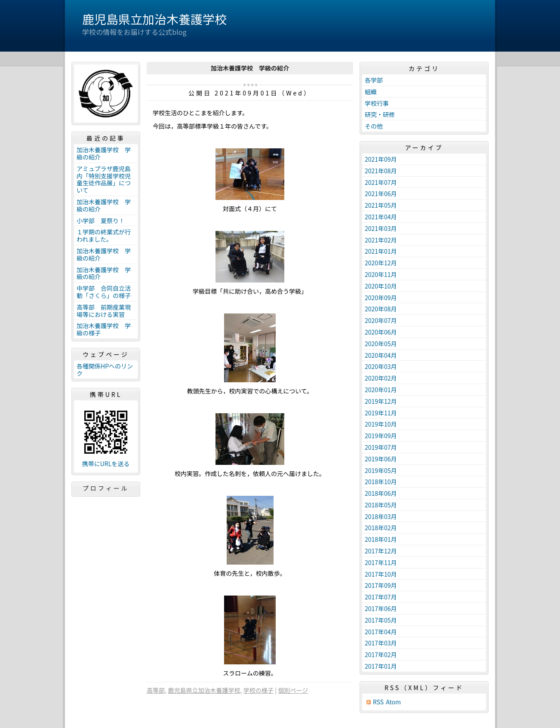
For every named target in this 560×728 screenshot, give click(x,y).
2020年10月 (381, 286)
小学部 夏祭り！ (101, 221)
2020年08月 (381, 309)
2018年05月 (381, 505)
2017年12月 (381, 551)
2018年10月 (381, 482)
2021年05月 (381, 205)
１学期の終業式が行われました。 (104, 235)
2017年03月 (381, 643)
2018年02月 (381, 528)
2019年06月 (381, 459)
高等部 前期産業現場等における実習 (104, 311)
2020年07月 (381, 320)
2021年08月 (381, 171)
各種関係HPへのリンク (105, 370)
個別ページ (293, 690)
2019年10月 (381, 424)
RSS (378, 702)
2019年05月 (381, 470)
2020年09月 (381, 298)
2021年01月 (381, 251)
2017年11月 (381, 562)
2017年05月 (381, 620)
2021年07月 (381, 182)
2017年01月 (381, 666)
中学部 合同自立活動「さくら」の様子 (104, 292)
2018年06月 (381, 493)
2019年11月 (381, 413)
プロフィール (106, 488)
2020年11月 (381, 274)
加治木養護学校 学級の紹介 (104, 153)
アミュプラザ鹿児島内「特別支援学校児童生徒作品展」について (104, 179)
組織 (371, 92)
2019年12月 (381, 401)
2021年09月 (381, 159)
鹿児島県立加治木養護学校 (154, 19)
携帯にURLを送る (106, 464)
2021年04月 (381, 217)
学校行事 (377, 103)
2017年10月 (381, 574)
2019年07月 (381, 447)
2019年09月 (381, 436)
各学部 (374, 80)
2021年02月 (381, 240)
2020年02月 (381, 378)
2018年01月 (381, 539)
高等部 (156, 690)
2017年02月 (381, 654)
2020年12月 (381, 263)
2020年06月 (381, 332)
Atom (393, 702)
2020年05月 (381, 344)
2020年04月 (381, 355)
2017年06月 (381, 608)
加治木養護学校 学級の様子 (104, 329)
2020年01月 (381, 390)
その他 (374, 126)
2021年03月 (381, 228)
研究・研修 (380, 114)
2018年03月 (381, 516)
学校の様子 (258, 690)
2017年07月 (381, 597)
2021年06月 (381, 194)
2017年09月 (381, 585)
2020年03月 (381, 366)
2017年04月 (381, 632)
